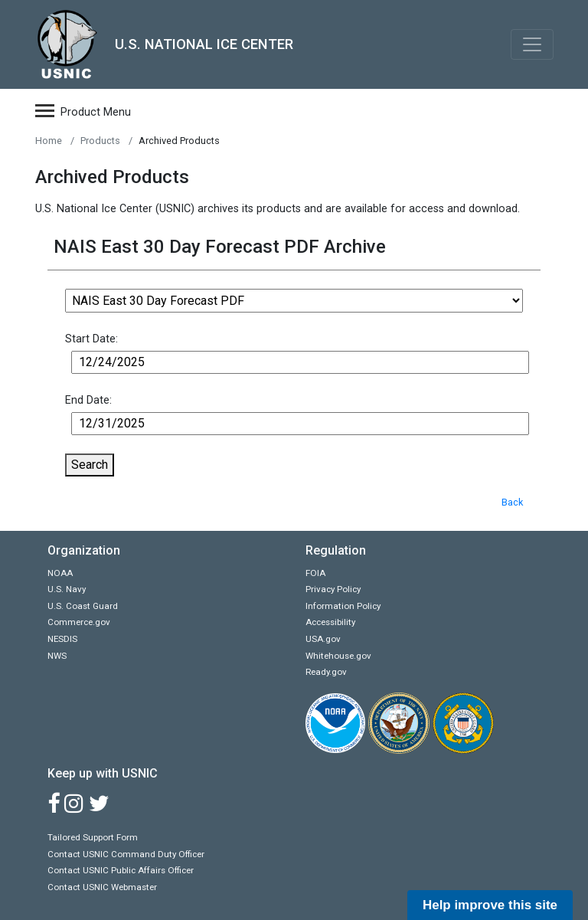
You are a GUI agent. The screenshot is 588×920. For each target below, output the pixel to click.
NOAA (60, 573)
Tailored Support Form (93, 837)
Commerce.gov (79, 622)
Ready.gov (326, 672)
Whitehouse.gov (338, 656)
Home (49, 141)
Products (100, 141)
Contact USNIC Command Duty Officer (126, 854)
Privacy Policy (333, 589)
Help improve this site (490, 905)
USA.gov (323, 639)
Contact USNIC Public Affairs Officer (121, 870)
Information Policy (343, 606)
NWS (57, 656)
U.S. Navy (67, 589)
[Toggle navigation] (532, 44)
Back (512, 502)
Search (90, 465)
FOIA (315, 573)
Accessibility (330, 622)
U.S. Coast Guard (83, 606)
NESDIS (62, 639)
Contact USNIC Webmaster (102, 887)
